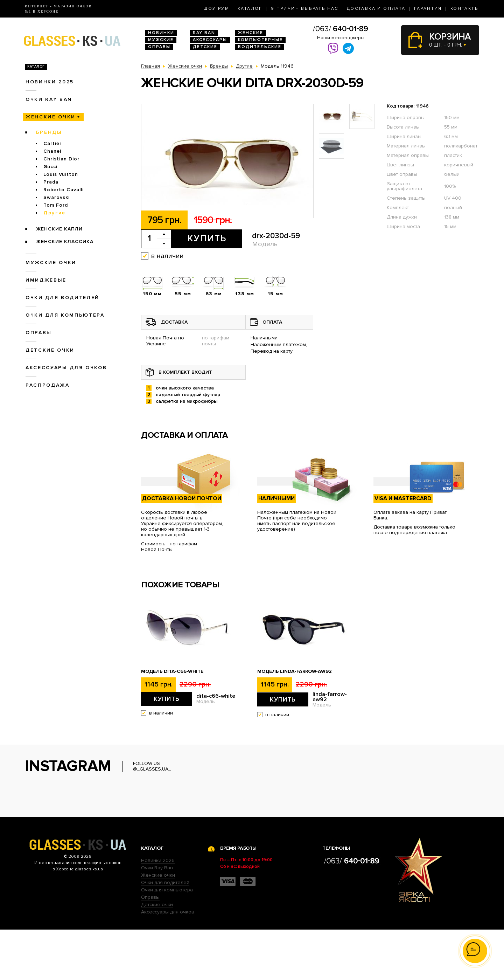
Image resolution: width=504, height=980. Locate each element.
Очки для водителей (62, 298)
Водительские (260, 47)
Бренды (49, 132)
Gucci (50, 167)
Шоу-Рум (216, 9)
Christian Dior (61, 159)
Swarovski (57, 197)
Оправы (159, 47)
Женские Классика (65, 241)
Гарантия (428, 9)
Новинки (161, 33)
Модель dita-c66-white (172, 671)
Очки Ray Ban (157, 918)
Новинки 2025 (50, 82)
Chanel (52, 151)
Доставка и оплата (376, 9)
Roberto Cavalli (64, 190)
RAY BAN (204, 33)
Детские (205, 47)
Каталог (250, 9)
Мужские (161, 40)
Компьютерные (260, 40)
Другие (55, 213)
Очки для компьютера (65, 315)
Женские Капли (59, 229)
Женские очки (51, 117)
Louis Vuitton (61, 174)
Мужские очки (51, 263)
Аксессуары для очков (66, 368)
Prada (51, 182)
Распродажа (48, 385)
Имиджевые (46, 280)
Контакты (465, 9)
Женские (251, 33)
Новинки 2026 (158, 911)
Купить (207, 239)
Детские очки (50, 350)
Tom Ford (56, 205)
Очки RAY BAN (49, 99)
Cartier (52, 143)
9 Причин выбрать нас (305, 9)
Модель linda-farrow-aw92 (295, 671)
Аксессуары (210, 40)
